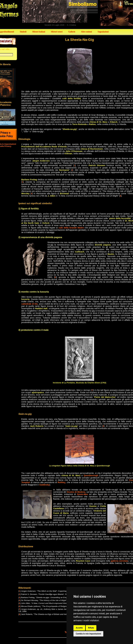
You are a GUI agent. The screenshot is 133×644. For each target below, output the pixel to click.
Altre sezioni (86, 32)
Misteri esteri (57, 32)
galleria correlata (119, 561)
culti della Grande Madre (71, 228)
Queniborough (91, 475)
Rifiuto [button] (91, 628)
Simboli (23, 32)
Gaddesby (44, 485)
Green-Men (83, 494)
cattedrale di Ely (30, 304)
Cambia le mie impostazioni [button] (88, 634)
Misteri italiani (39, 32)
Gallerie (72, 32)
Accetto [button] (79, 628)
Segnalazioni (103, 32)
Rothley (62, 482)
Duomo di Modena (76, 492)
